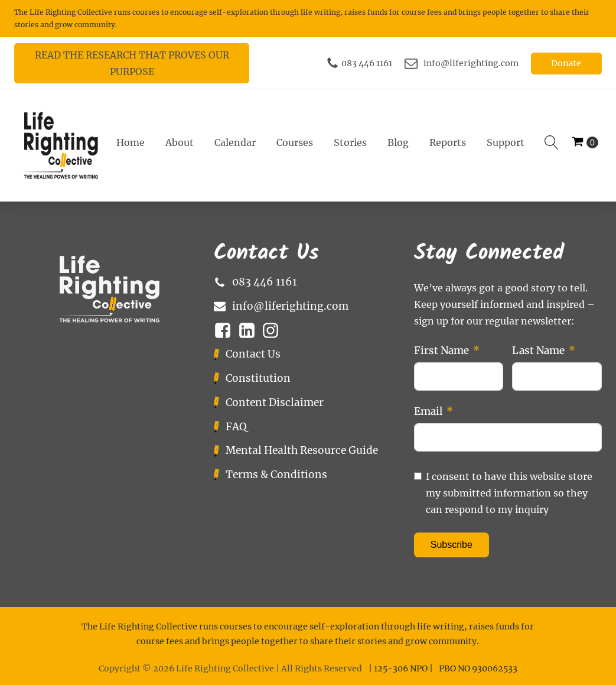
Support (506, 142)
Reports (448, 142)
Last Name (538, 350)
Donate (566, 63)
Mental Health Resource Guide (302, 450)
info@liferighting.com (471, 63)
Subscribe (452, 545)
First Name (441, 350)
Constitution (258, 378)
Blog (398, 142)
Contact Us (253, 354)
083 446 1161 (367, 63)
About (180, 142)
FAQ (236, 427)
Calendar (235, 142)
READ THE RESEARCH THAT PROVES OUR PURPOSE (132, 63)
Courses (295, 142)
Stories (350, 142)
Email (428, 411)
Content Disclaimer (275, 402)
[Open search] (552, 142)
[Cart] (585, 143)
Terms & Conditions (276, 475)
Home (131, 142)
